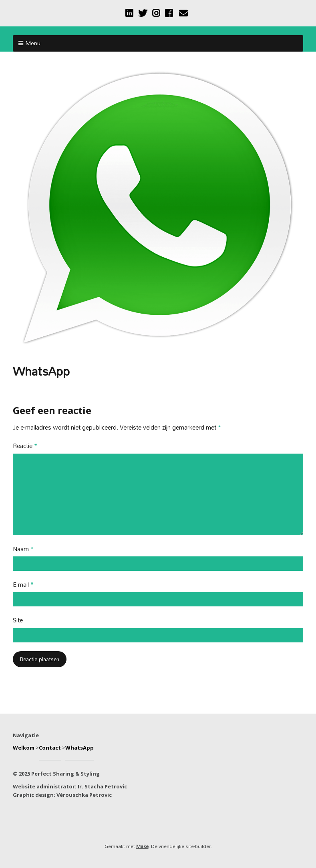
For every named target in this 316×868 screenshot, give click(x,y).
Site (18, 621)
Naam (23, 549)
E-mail (23, 585)
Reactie (25, 446)
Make (142, 846)
